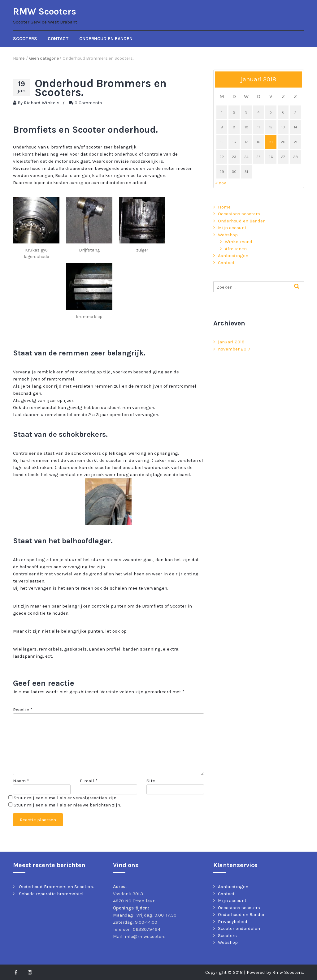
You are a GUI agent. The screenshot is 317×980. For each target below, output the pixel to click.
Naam (21, 781)
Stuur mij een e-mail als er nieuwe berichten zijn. (67, 805)
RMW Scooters (45, 11)
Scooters (25, 39)
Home (224, 207)
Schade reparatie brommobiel (51, 894)
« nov (221, 183)
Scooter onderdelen (239, 928)
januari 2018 (231, 342)
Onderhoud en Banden (106, 39)
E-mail (89, 781)
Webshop (228, 235)
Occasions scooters (239, 214)
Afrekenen (236, 249)
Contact (58, 39)
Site (151, 781)
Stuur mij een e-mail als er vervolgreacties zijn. (65, 798)
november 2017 (234, 349)
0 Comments (88, 103)
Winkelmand (239, 242)
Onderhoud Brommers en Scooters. (56, 887)
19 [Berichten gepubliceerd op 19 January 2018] (271, 142)
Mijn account (232, 228)
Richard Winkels (42, 103)
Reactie (23, 710)
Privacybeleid (233, 922)
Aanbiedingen (233, 256)
